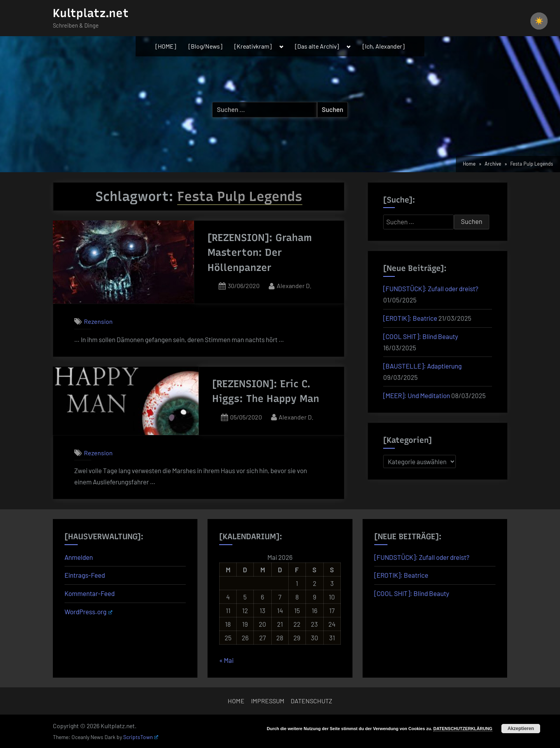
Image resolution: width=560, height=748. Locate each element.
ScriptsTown (141, 737)
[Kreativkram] (253, 46)
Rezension (98, 321)
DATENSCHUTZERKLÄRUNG (463, 729)
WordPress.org (88, 612)
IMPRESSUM (268, 701)
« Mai (226, 660)
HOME (236, 701)
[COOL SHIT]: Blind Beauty (421, 336)
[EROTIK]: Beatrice (410, 318)
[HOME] (166, 46)
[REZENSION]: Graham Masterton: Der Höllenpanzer (260, 253)
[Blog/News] (205, 46)
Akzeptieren (521, 729)
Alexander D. (294, 285)
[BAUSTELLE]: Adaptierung (422, 366)
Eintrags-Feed (85, 575)
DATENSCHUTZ (311, 701)
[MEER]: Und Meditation (417, 395)
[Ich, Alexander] (384, 46)
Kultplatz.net (91, 13)
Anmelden (79, 557)
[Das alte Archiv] (317, 46)
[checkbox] (539, 21)
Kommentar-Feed (90, 593)
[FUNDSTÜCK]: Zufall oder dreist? (431, 288)
